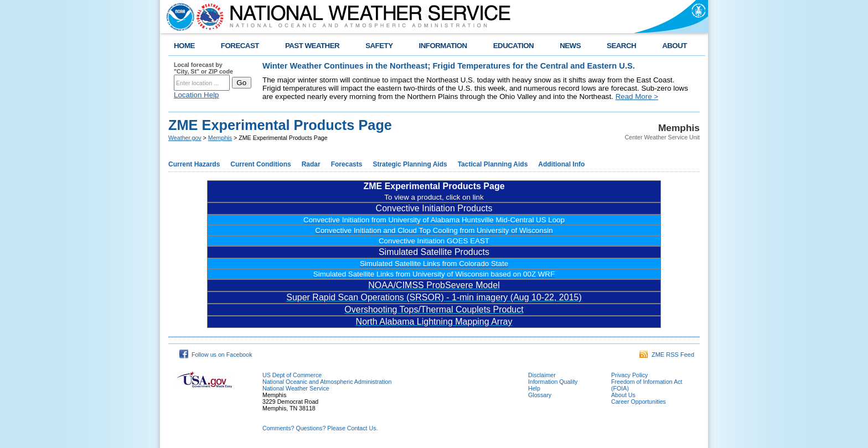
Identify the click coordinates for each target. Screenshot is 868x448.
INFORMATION (443, 46)
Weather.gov (185, 138)
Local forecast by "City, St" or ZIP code (203, 68)
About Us (623, 395)
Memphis (220, 138)
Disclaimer (542, 375)
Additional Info (561, 164)
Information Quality (553, 382)
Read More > (637, 97)
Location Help (197, 95)
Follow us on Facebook (216, 355)
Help (534, 388)
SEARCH (621, 46)
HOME (184, 46)
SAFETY (379, 46)
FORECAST (240, 46)
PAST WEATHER (312, 46)
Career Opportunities (639, 402)
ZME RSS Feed (667, 355)
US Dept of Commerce (292, 375)
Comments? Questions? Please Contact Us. (320, 428)
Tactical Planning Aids (493, 164)
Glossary (540, 395)
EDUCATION (513, 46)
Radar (311, 164)
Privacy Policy (629, 375)
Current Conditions (260, 164)
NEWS (570, 46)
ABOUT (675, 46)
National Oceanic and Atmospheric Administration (327, 382)
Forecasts (347, 164)
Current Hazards (194, 164)
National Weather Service (296, 388)
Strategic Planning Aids (410, 164)
